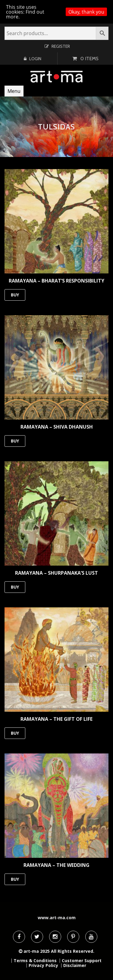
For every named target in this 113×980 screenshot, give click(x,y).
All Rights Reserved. (73, 951)
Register (61, 46)
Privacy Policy (43, 965)
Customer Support (82, 961)
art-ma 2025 (37, 951)
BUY (15, 295)
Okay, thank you (86, 12)
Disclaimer (75, 965)
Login (35, 59)
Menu (14, 91)
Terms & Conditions (35, 961)
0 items (89, 59)
